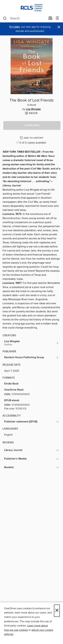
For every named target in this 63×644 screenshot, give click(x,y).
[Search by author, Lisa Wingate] (32, 343)
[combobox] (25, 18)
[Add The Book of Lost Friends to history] (32, 138)
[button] (32, 125)
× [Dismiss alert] (59, 27)
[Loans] (50, 19)
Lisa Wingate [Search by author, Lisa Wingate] (33, 109)
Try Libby (14, 27)
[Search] (5, 18)
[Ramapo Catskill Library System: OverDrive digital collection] (32, 7)
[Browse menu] (57, 18)
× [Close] (57, 611)
